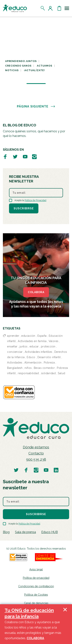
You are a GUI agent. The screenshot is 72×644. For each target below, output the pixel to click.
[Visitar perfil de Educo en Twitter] (15, 157)
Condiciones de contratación (36, 586)
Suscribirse (24, 208)
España (42, 336)
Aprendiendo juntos (21, 61)
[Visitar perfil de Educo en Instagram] (34, 157)
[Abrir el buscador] (43, 8)
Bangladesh (15, 368)
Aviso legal (36, 569)
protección (48, 346)
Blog (6, 532)
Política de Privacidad (35, 200)
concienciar (15, 352)
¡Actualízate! (34, 70)
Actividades (15, 363)
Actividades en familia (32, 341)
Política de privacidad (36, 578)
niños (28, 368)
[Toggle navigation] (67, 8)
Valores (53, 341)
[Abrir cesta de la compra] (59, 8)
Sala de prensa (25, 532)
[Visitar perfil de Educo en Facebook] (5, 157)
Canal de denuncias (36, 603)
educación (28, 336)
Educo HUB (50, 532)
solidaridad (48, 373)
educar (34, 346)
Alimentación (33, 363)
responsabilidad (28, 373)
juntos (24, 346)
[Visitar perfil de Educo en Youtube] (25, 157)
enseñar (12, 346)
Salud (62, 373)
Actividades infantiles (38, 352)
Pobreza (49, 363)
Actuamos (45, 66)
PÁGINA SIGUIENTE (36, 107)
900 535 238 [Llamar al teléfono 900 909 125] (36, 459)
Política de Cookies (36, 595)
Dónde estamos (36, 447)
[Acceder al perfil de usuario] (51, 8)
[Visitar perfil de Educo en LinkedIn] (56, 470)
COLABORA (36, 292)
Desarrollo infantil (49, 357)
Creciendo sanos (18, 66)
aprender (13, 336)
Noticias (12, 70)
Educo (31, 357)
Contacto (36, 453)
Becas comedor (44, 368)
